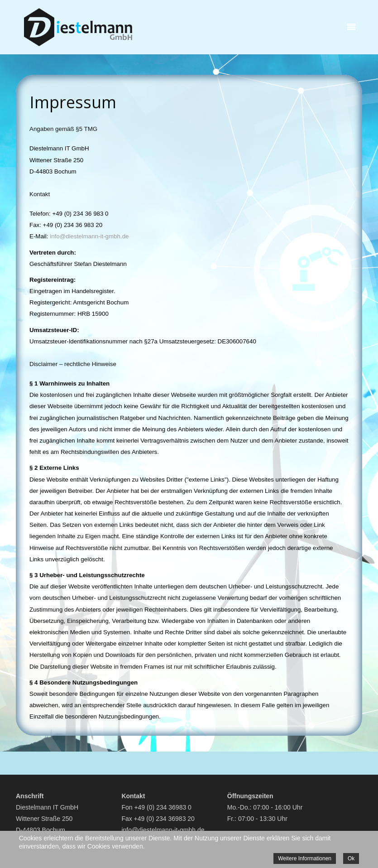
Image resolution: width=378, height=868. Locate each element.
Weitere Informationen (305, 858)
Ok (351, 858)
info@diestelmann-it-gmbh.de (89, 236)
